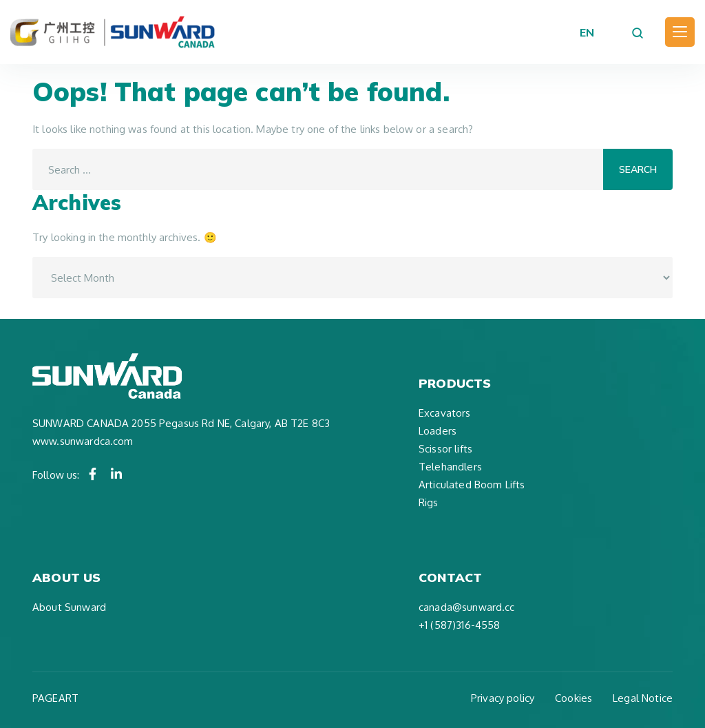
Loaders (438, 431)
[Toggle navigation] (680, 32)
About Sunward (69, 607)
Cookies (574, 698)
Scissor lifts (445, 449)
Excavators (445, 413)
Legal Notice (643, 698)
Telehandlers (450, 467)
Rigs (429, 502)
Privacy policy (503, 698)
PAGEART (55, 698)
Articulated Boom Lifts (472, 485)
